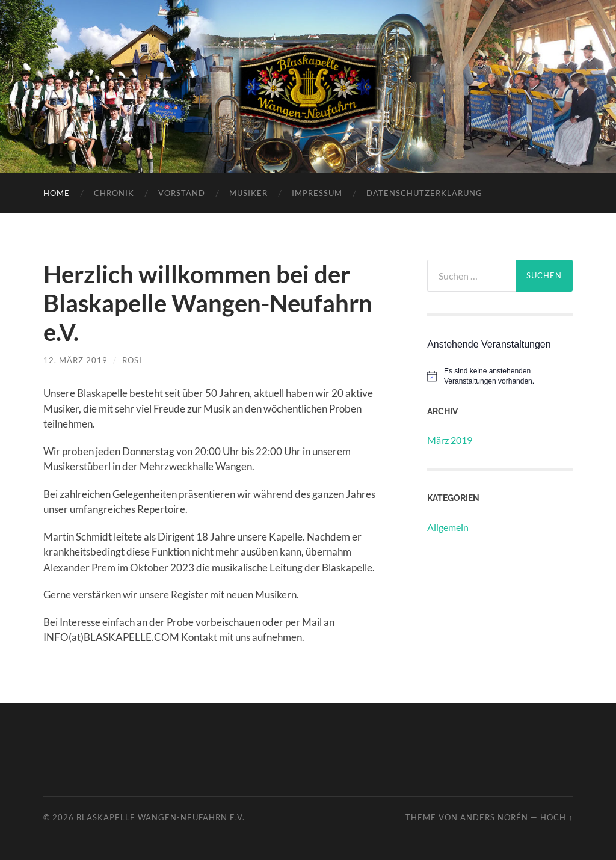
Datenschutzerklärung (424, 193)
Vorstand (182, 193)
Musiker (248, 193)
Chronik (114, 193)
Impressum (317, 193)
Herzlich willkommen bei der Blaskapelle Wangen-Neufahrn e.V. (208, 303)
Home (57, 193)
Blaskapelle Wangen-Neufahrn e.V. (161, 817)
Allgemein (448, 527)
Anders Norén (494, 817)
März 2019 (450, 440)
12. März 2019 (75, 360)
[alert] (500, 376)
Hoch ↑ (556, 817)
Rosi (132, 360)
